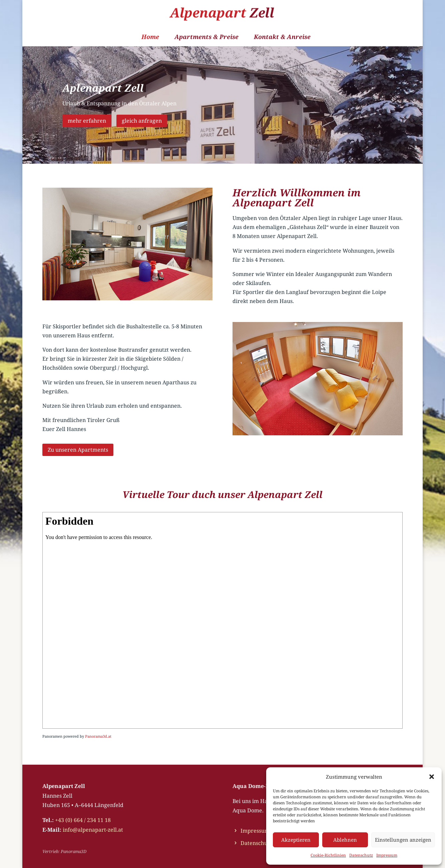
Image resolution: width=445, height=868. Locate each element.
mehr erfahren (87, 121)
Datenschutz (361, 855)
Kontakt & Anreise (282, 37)
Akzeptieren (296, 840)
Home (150, 37)
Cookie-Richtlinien (328, 855)
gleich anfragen (142, 121)
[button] (432, 777)
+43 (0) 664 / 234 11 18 (83, 820)
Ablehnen (345, 840)
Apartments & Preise (206, 37)
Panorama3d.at (98, 736)
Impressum (387, 855)
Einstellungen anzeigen (403, 840)
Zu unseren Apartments (78, 450)
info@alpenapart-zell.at (93, 830)
